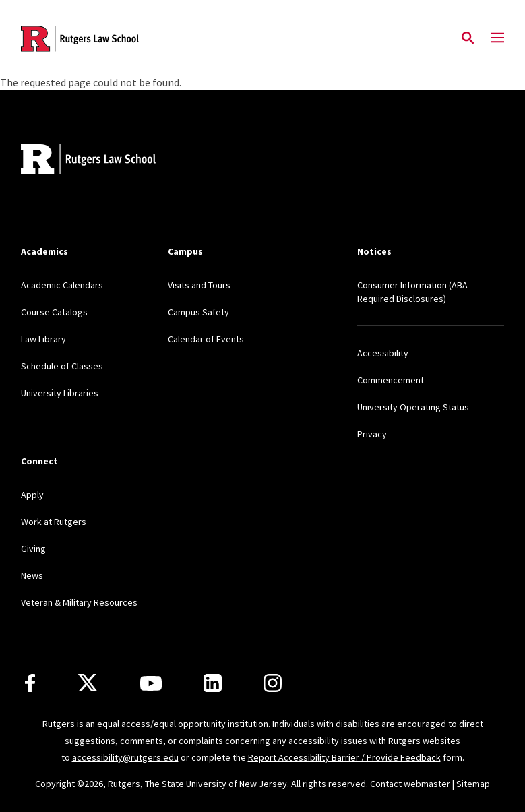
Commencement (391, 380)
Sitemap (473, 784)
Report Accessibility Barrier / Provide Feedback (344, 757)
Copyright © (60, 784)
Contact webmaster (410, 784)
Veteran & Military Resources (79, 602)
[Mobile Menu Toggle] (497, 38)
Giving (33, 549)
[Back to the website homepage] (80, 39)
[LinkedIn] (213, 683)
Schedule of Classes (62, 366)
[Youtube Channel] (151, 683)
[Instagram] (273, 683)
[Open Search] (468, 38)
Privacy (372, 434)
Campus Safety (198, 312)
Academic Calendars (62, 285)
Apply (32, 495)
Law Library (43, 339)
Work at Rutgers (54, 522)
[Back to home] (110, 161)
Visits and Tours (199, 285)
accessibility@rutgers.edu (125, 757)
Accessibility (383, 353)
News (32, 575)
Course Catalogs (54, 312)
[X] (88, 683)
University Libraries (60, 393)
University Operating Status (413, 407)
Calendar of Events (206, 339)
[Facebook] (30, 683)
